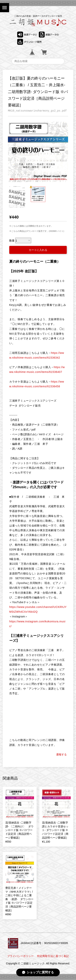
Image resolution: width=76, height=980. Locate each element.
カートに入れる (38, 250)
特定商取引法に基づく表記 (53, 956)
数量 (12, 241)
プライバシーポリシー (20, 956)
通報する (61, 754)
